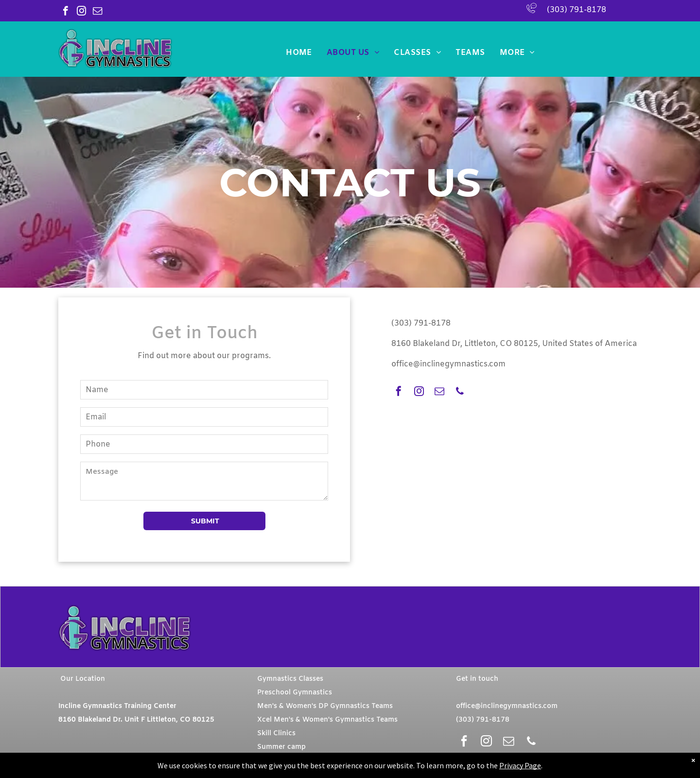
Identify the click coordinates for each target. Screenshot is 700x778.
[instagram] (81, 12)
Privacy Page (520, 765)
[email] (97, 12)
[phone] (460, 392)
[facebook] (65, 12)
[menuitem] (299, 53)
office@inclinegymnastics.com (448, 364)
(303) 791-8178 (577, 10)
